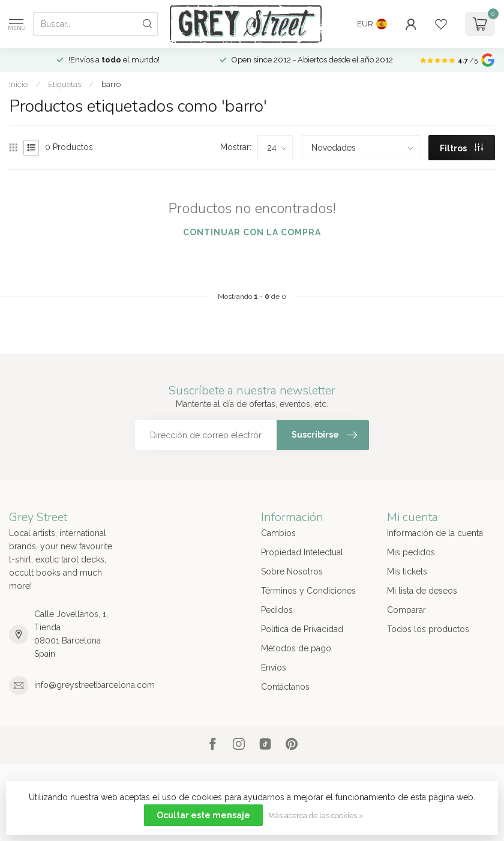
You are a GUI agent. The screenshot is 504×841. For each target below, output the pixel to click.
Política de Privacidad (302, 629)
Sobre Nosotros (292, 571)
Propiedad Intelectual (302, 552)
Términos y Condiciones (308, 591)
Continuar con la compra (252, 232)
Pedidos (277, 610)
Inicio (18, 84)
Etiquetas (64, 84)
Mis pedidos (411, 552)
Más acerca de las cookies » (316, 815)
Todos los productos (428, 629)
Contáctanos (285, 687)
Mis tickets (407, 571)
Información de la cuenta (435, 533)
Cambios (278, 533)
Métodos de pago (296, 648)
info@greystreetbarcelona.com (94, 685)
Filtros (461, 148)
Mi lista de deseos (422, 591)
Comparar (406, 610)
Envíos (274, 668)
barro (111, 84)
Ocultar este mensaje (203, 815)
